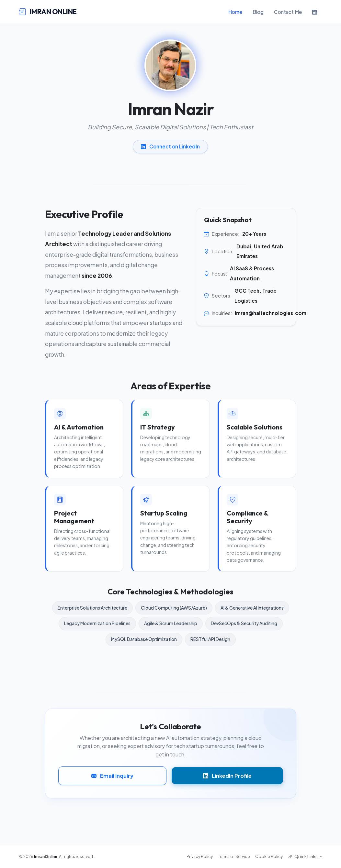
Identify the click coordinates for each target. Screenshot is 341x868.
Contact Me (288, 12)
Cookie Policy (269, 857)
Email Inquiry (112, 776)
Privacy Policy (200, 857)
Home (235, 12)
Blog (258, 12)
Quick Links (303, 857)
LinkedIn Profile (227, 776)
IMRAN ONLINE (48, 12)
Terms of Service (234, 857)
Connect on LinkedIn (170, 146)
